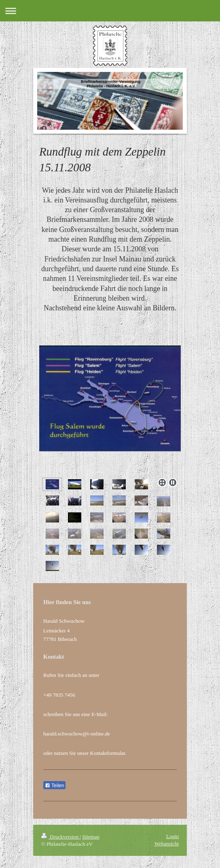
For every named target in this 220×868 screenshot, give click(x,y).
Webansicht (167, 844)
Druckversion (60, 837)
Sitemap (91, 837)
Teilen (54, 786)
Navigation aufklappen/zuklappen (110, 11)
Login (172, 836)
